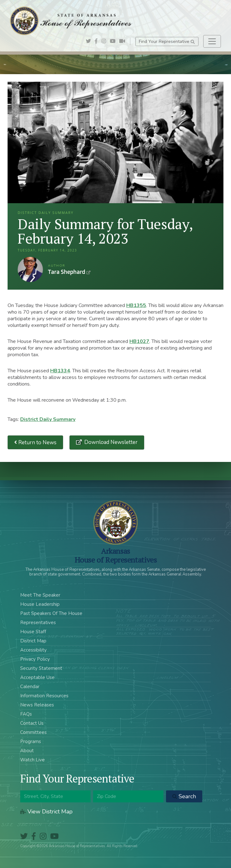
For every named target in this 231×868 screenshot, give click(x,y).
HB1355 (136, 305)
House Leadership (40, 604)
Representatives (38, 623)
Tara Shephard (30, 269)
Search (184, 796)
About (27, 751)
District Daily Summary (48, 419)
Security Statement (41, 668)
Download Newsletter (110, 442)
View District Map (46, 812)
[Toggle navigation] (212, 41)
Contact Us (32, 723)
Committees (33, 732)
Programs (31, 741)
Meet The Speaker (40, 595)
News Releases (37, 705)
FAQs (26, 714)
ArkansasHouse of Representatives (116, 555)
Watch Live (33, 760)
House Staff (33, 632)
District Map (33, 641)
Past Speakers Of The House (51, 613)
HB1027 (139, 341)
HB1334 (60, 371)
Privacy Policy (35, 659)
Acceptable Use (37, 677)
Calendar (30, 687)
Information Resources (44, 696)
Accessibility (33, 650)
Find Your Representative (167, 41)
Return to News (35, 443)
